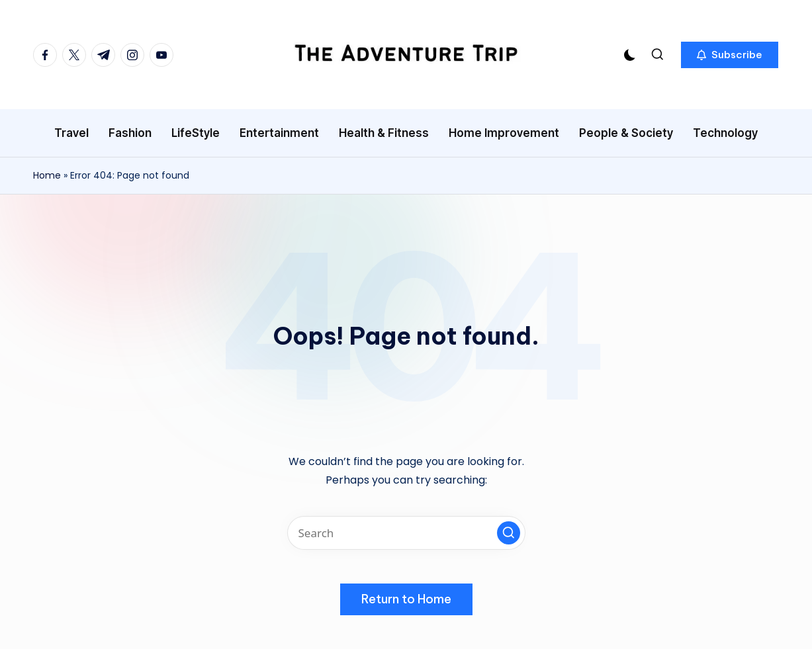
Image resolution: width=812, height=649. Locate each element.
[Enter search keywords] (406, 533)
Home (47, 175)
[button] (730, 55)
